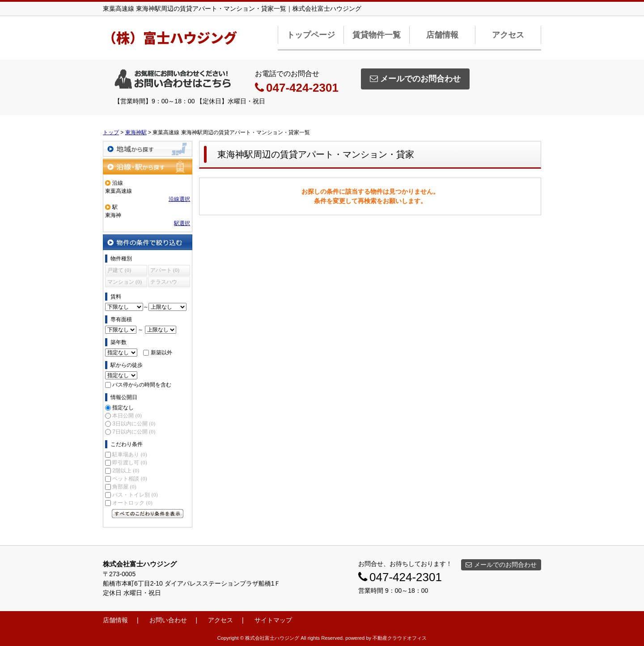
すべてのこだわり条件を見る (148, 514)
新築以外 (161, 353)
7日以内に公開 (134, 432)
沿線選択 (179, 199)
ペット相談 (129, 479)
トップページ (311, 35)
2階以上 (126, 471)
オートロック (132, 503)
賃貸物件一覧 (377, 35)
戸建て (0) (119, 270)
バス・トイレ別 (135, 495)
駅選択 (182, 223)
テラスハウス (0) (164, 283)
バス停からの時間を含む (142, 385)
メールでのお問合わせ (415, 79)
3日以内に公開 (134, 424)
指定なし (123, 408)
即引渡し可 (129, 463)
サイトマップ (273, 620)
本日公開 (127, 416)
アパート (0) (165, 270)
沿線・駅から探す (148, 167)
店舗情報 (442, 35)
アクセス (508, 35)
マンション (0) (125, 282)
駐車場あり (129, 455)
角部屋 (124, 487)
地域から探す (148, 149)
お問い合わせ (168, 620)
